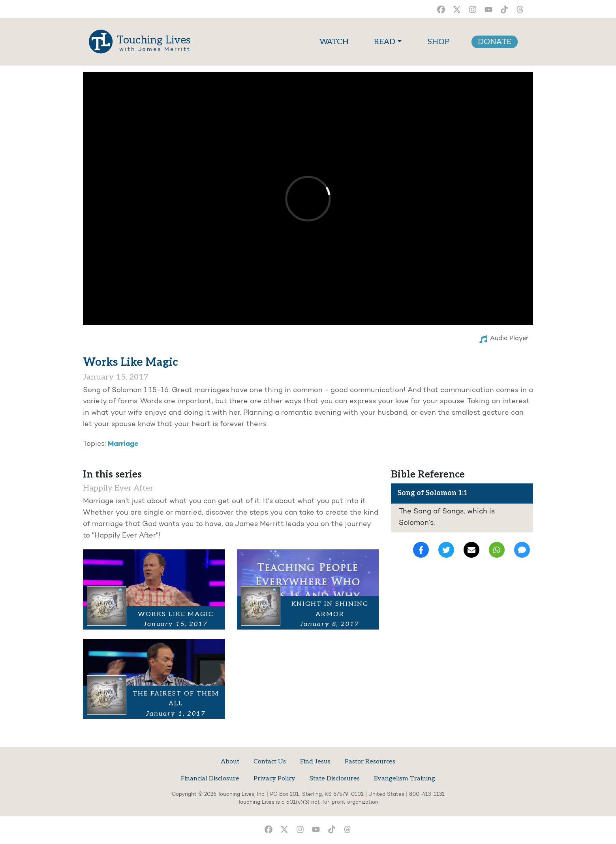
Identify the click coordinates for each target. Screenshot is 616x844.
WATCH (336, 41)
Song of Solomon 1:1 (433, 493)
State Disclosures (335, 779)
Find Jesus (315, 762)
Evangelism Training (405, 779)
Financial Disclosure (210, 779)
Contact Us (270, 762)
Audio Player (504, 339)
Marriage (123, 444)
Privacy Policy (274, 779)
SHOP (438, 42)
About (230, 762)
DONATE (495, 42)
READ (385, 42)
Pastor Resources (370, 762)
